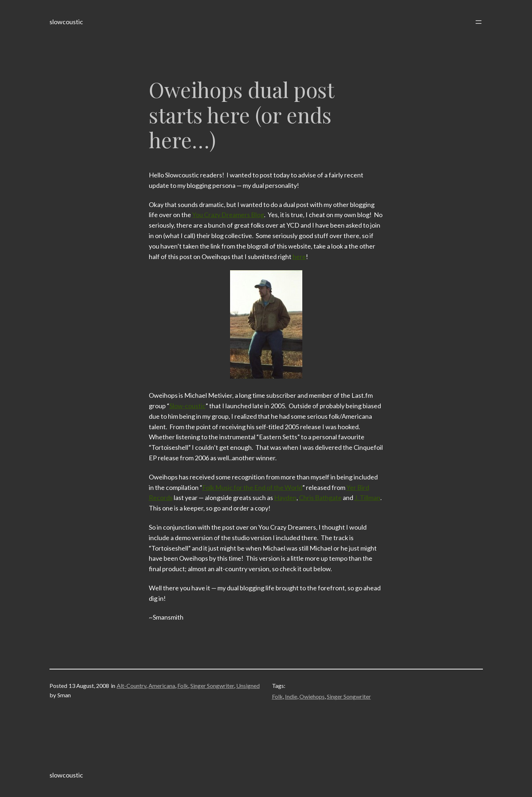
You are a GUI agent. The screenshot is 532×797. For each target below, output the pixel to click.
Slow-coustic (187, 406)
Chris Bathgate (320, 497)
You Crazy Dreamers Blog (228, 215)
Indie (291, 696)
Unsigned (248, 686)
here (299, 257)
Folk (183, 686)
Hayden (285, 497)
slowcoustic (66, 22)
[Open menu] (479, 22)
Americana (162, 686)
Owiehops (312, 696)
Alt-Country (131, 686)
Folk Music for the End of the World (252, 487)
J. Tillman (367, 497)
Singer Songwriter (212, 686)
